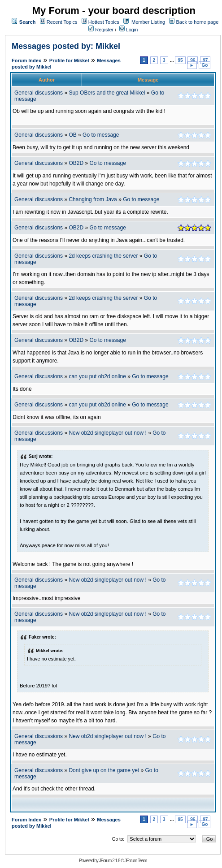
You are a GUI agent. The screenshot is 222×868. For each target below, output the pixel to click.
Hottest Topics (104, 22)
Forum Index (26, 60)
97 (205, 60)
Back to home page (197, 22)
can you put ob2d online (97, 376)
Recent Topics (62, 22)
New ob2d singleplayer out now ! (107, 433)
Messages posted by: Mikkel (66, 46)
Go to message (101, 135)
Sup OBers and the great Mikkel (107, 93)
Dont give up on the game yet (104, 770)
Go (205, 65)
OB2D (76, 163)
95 (180, 60)
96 (193, 60)
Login (129, 30)
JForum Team (135, 861)
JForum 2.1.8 (110, 861)
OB (72, 135)
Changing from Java (94, 199)
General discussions (39, 93)
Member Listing (148, 22)
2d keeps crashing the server (103, 256)
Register (101, 30)
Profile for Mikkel (69, 60)
